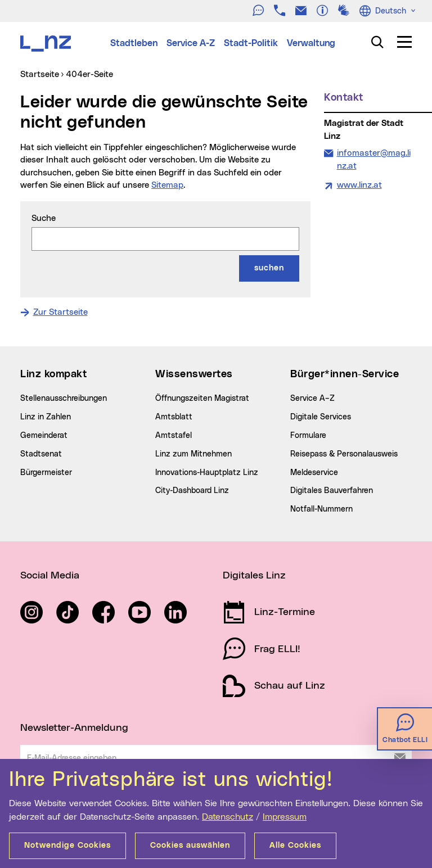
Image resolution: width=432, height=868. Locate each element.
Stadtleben (134, 43)
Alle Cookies (295, 846)
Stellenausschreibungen (64, 399)
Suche (44, 218)
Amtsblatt (174, 417)
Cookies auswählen (190, 846)
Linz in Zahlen (46, 417)
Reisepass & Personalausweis (344, 454)
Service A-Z (191, 43)
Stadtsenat (41, 454)
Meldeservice (314, 473)
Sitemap (167, 185)
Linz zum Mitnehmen (193, 454)
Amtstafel (174, 436)
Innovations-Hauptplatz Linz (207, 473)
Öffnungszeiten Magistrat (202, 399)
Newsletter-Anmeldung (74, 728)
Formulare (308, 436)
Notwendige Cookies (67, 846)
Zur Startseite (60, 312)
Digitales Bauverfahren (332, 491)
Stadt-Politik (251, 43)
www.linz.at (359, 185)
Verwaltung (311, 43)
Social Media (50, 576)
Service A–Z (312, 399)
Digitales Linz (254, 576)
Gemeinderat (44, 436)
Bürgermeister (46, 473)
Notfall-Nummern (321, 509)
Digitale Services (321, 417)
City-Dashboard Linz (192, 491)
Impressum (285, 817)
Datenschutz (228, 817)
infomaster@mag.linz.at (373, 159)
